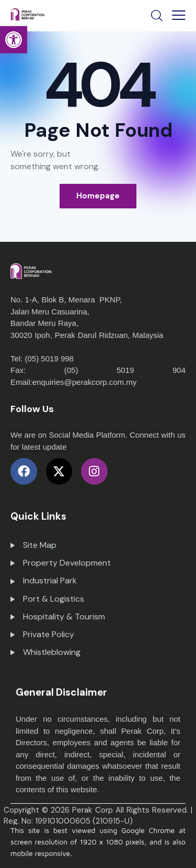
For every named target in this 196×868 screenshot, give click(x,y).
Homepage (98, 196)
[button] (14, 40)
